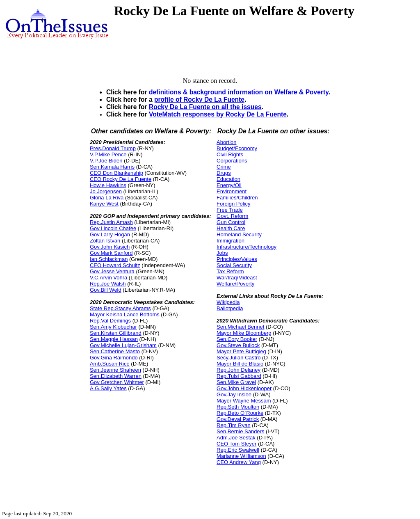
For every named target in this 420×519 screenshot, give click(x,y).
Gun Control (231, 222)
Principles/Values (237, 259)
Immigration (231, 241)
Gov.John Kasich (110, 247)
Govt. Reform (232, 216)
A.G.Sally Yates (108, 388)
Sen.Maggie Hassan (114, 339)
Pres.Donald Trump (113, 148)
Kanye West (104, 204)
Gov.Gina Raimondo (114, 358)
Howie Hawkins (108, 185)
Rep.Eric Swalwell (238, 450)
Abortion (226, 142)
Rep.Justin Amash (111, 222)
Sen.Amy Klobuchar (113, 327)
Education (228, 179)
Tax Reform (230, 271)
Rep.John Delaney (239, 370)
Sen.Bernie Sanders (240, 431)
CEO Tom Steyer (236, 444)
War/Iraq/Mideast (237, 278)
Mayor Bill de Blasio (240, 364)
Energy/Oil (229, 185)
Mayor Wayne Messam (244, 401)
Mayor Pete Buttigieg (241, 351)
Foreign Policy (233, 204)
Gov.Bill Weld (106, 290)
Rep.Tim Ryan (234, 425)
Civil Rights (230, 154)
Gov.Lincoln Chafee (113, 228)
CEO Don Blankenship (116, 173)
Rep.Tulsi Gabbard (239, 376)
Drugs (224, 173)
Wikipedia (228, 302)
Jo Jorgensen (106, 191)
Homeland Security (239, 234)
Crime (224, 167)
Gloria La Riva (107, 198)
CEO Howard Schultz (115, 265)
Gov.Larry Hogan (110, 234)
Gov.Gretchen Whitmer (117, 382)
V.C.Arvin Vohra (108, 278)
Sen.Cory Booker (237, 339)
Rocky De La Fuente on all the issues (205, 107)
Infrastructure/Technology (247, 247)
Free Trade (230, 210)
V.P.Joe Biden (106, 161)
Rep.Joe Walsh (108, 284)
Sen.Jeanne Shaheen (115, 370)
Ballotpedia (230, 308)
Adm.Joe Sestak (236, 438)
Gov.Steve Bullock (238, 345)
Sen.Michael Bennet (240, 327)
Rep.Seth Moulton (238, 407)
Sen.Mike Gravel (236, 382)
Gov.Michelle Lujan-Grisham (123, 345)
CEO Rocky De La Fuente (121, 179)
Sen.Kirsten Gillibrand (116, 333)
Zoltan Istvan (105, 241)
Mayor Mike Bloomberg (244, 333)
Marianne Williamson (241, 456)
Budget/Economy (237, 148)
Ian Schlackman (109, 259)
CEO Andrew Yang (239, 462)
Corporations (232, 161)
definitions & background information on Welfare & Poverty (239, 92)
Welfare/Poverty (235, 284)
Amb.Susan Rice (110, 364)
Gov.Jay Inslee (234, 394)
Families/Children (237, 198)
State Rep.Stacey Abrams (120, 308)
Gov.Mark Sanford (111, 253)
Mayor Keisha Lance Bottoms (125, 314)
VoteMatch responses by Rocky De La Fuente (218, 114)
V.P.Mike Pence (108, 154)
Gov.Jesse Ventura (112, 271)
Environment (232, 191)
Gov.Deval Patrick (238, 419)
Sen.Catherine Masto (115, 351)
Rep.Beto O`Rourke (240, 413)
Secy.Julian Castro (239, 358)
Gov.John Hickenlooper (244, 388)
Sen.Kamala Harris (112, 167)
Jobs (222, 253)
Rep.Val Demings (110, 321)
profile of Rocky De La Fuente (199, 99)
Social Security (234, 265)
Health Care (231, 228)
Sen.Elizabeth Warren (116, 376)
